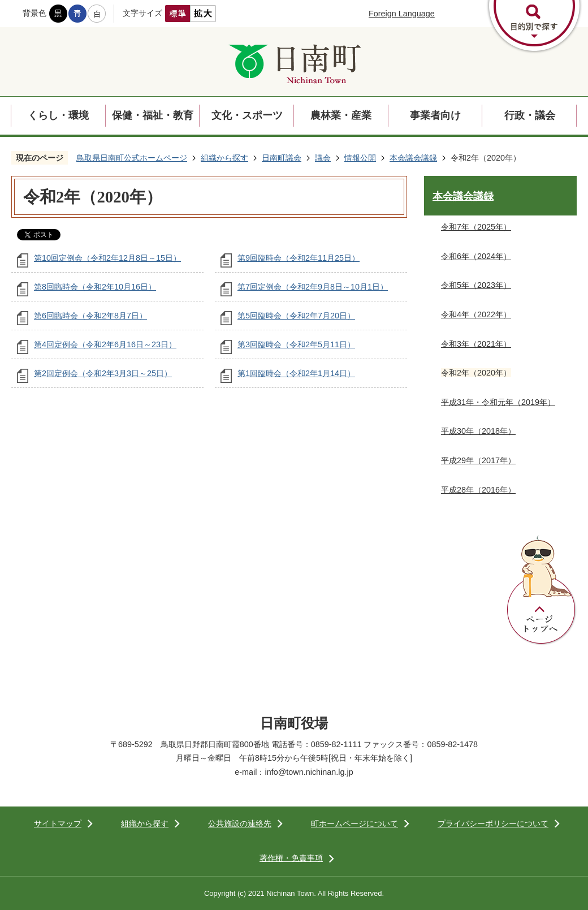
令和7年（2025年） (476, 227)
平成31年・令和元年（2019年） (498, 402)
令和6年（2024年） (476, 256)
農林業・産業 (341, 115)
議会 (323, 158)
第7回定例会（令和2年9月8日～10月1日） (313, 287)
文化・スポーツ (247, 115)
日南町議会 (282, 158)
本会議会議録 (413, 158)
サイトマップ (58, 823)
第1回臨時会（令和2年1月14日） (296, 373)
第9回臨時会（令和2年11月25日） (299, 258)
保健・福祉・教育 (153, 115)
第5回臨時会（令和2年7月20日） (296, 316)
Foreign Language (402, 14)
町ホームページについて (354, 823)
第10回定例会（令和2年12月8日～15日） (107, 258)
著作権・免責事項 (291, 858)
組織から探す (224, 158)
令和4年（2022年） (476, 314)
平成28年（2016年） (478, 490)
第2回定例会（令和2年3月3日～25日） (103, 373)
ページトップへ (542, 590)
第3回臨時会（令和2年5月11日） (296, 344)
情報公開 (360, 158)
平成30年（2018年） (478, 431)
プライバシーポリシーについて (493, 823)
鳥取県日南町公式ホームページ (132, 158)
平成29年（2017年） (478, 460)
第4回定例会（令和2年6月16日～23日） (105, 344)
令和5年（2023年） (476, 285)
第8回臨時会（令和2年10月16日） (95, 287)
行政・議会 (530, 115)
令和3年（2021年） (476, 344)
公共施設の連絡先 (240, 823)
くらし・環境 (58, 115)
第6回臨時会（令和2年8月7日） (90, 316)
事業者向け (435, 115)
